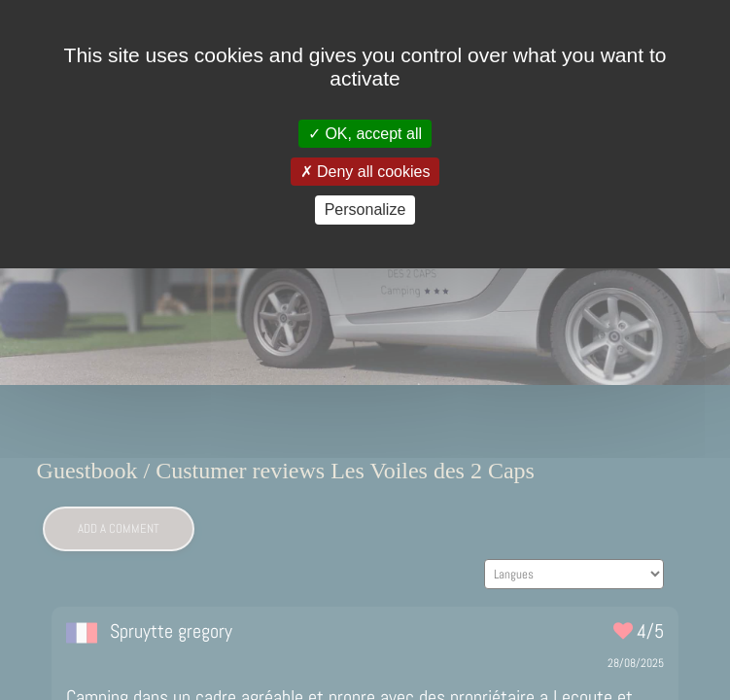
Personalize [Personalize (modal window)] (365, 210)
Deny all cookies (365, 172)
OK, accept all (365, 134)
